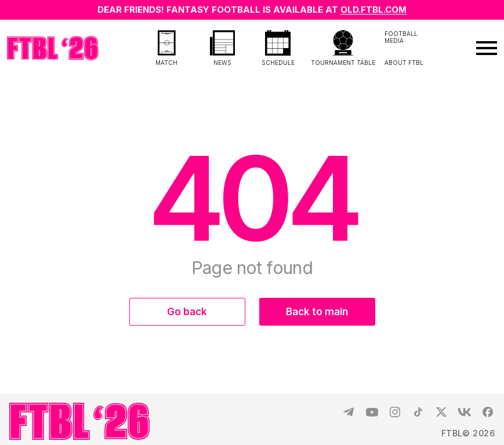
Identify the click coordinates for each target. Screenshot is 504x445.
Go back (187, 312)
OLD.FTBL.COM (374, 10)
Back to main (317, 312)
